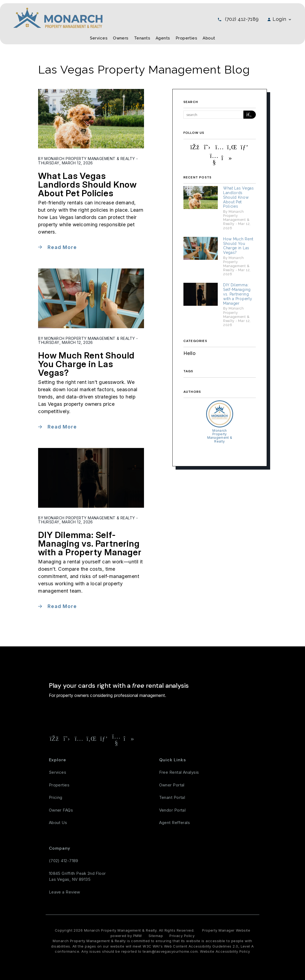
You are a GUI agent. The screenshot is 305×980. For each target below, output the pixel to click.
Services (58, 772)
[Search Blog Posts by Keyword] (213, 115)
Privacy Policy (182, 936)
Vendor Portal (172, 810)
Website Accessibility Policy (225, 951)
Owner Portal (172, 785)
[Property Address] (127, 714)
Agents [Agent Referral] (163, 38)
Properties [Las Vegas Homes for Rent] (187, 38)
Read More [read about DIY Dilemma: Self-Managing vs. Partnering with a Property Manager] (62, 606)
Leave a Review (65, 892)
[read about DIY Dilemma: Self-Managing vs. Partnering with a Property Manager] (91, 478)
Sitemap (156, 936)
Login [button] (279, 19)
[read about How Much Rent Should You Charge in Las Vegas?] (91, 298)
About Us (58, 823)
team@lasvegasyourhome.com (170, 951)
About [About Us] (209, 38)
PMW (138, 936)
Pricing (56, 797)
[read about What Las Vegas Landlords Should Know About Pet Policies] (91, 119)
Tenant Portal (172, 797)
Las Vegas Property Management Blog (144, 70)
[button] (195, 147)
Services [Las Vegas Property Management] (99, 38)
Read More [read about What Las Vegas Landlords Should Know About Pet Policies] (62, 247)
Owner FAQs (61, 810)
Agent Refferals (175, 823)
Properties (59, 785)
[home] (58, 17)
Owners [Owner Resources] (121, 38)
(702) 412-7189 (242, 19)
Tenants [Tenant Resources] (142, 38)
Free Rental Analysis (170, 715)
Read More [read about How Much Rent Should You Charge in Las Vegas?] (62, 427)
